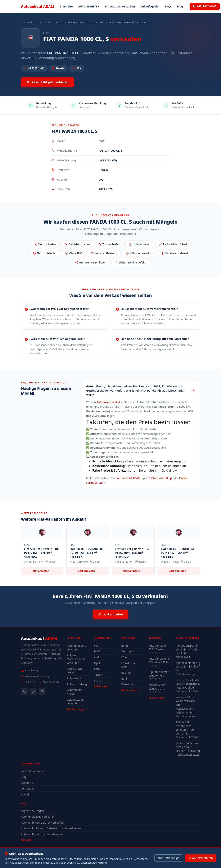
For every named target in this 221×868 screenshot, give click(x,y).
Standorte (27, 783)
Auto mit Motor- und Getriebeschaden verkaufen (51, 828)
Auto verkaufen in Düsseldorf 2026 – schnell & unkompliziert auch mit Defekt (159, 660)
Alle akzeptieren (201, 858)
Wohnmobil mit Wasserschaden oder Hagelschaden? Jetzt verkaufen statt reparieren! (186, 707)
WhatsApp (165, 478)
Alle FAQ (27, 840)
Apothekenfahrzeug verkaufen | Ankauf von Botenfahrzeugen (188, 669)
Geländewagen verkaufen (76, 702)
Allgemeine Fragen (32, 811)
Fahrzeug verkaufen (33, 771)
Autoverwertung (77, 684)
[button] (141, 390)
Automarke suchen (32, 22)
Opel (97, 663)
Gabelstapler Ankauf (75, 692)
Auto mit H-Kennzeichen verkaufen (42, 823)
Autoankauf (38, 6)
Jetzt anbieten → (42, 571)
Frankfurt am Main (129, 665)
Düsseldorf (128, 684)
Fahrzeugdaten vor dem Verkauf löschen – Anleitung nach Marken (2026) (188, 749)
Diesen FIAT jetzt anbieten (47, 82)
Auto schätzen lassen (76, 670)
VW (96, 646)
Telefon (153, 478)
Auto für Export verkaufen (76, 648)
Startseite (66, 6)
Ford (97, 669)
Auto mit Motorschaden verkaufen (76, 659)
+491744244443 (205, 6)
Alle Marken (103, 686)
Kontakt (26, 794)
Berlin (125, 679)
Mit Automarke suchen (120, 6)
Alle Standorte (131, 690)
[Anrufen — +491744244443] (24, 691)
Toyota (98, 675)
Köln (124, 657)
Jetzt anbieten (110, 614)
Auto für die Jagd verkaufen (38, 817)
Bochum (126, 673)
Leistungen (28, 788)
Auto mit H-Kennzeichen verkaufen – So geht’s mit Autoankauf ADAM (187, 730)
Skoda (98, 680)
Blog (180, 6)
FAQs (168, 6)
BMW (97, 651)
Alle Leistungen (77, 709)
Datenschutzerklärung (94, 863)
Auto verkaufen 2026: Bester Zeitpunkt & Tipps (159, 647)
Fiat (50, 22)
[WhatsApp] (33, 691)
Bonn (124, 646)
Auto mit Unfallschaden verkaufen (42, 834)
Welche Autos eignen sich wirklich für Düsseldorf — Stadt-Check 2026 (159, 687)
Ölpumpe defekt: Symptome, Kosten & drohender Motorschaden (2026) (159, 674)
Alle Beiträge (158, 698)
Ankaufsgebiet (150, 6)
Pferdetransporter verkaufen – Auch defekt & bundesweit (187, 651)
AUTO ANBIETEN (89, 6)
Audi (97, 657)
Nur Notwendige (169, 858)
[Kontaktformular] (42, 691)
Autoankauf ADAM (108, 402)
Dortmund (128, 651)
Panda (60, 22)
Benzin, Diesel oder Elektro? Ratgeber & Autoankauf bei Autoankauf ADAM (188, 686)
